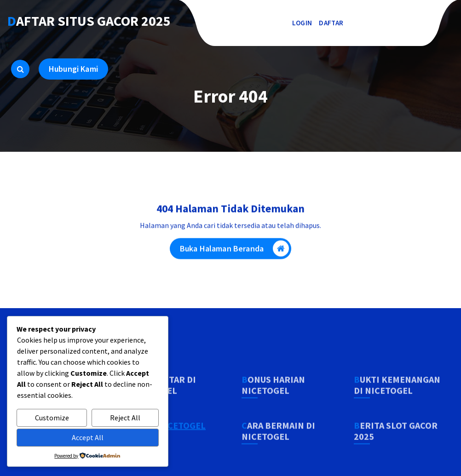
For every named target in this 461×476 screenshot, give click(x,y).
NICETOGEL (182, 444)
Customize (52, 418)
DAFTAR (331, 23)
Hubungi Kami (73, 69)
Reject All (125, 418)
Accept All (88, 437)
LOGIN (302, 23)
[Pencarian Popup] (20, 69)
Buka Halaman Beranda (234, 251)
